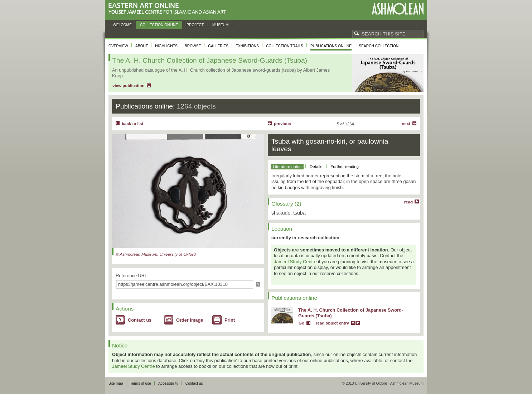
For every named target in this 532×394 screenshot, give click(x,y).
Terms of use (141, 383)
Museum (221, 25)
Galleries (218, 46)
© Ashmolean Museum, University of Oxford (156, 254)
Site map (116, 383)
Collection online (159, 25)
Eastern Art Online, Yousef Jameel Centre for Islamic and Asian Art (169, 9)
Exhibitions (247, 46)
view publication (129, 86)
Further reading (345, 167)
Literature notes (287, 167)
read (408, 202)
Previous (282, 124)
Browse (193, 46)
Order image (190, 320)
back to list (132, 124)
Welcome (122, 25)
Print (230, 320)
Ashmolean (398, 9)
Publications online (331, 46)
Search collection (379, 46)
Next (406, 124)
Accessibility (168, 383)
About (142, 46)
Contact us (140, 320)
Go (301, 323)
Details (316, 167)
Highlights (166, 46)
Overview (118, 46)
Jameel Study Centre (295, 262)
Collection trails (285, 46)
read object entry (332, 323)
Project (195, 25)
